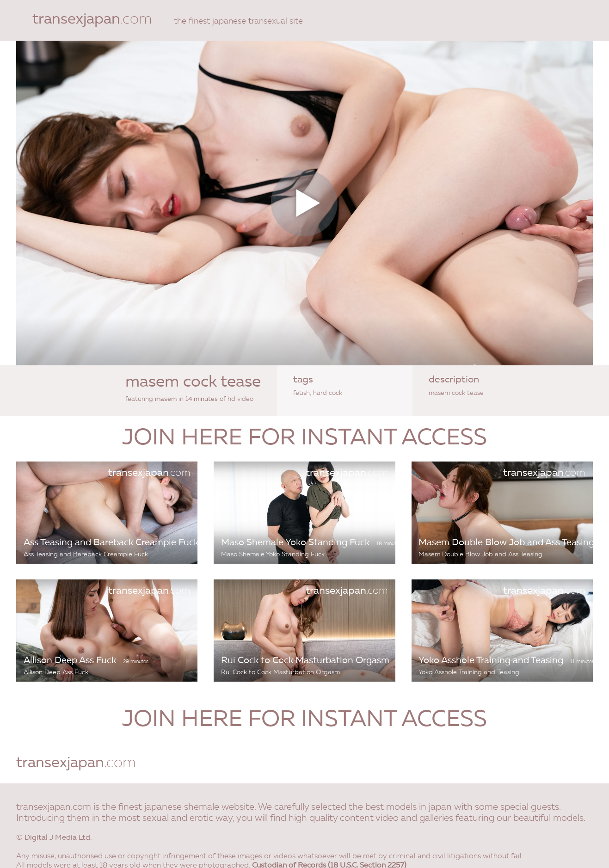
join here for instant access (304, 439)
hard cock (328, 393)
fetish (301, 393)
